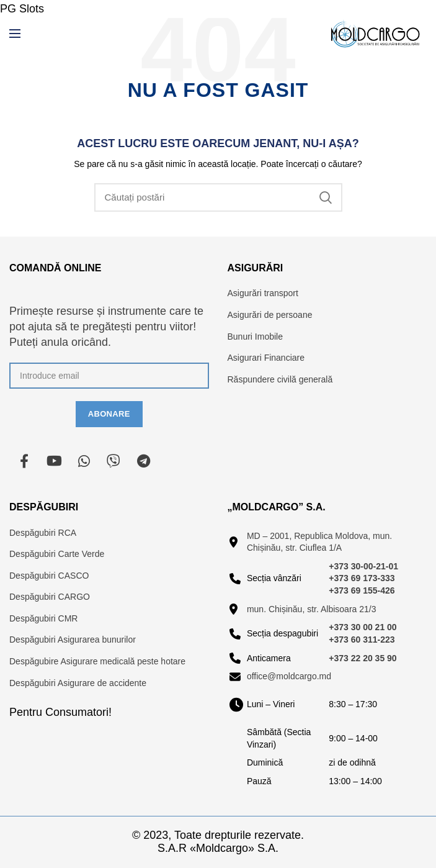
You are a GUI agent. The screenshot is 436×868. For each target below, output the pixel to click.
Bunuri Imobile (256, 337)
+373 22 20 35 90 (363, 658)
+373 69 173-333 (362, 578)
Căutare (326, 197)
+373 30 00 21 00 (363, 627)
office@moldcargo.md (289, 676)
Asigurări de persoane (270, 315)
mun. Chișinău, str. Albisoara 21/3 (312, 609)
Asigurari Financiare (266, 358)
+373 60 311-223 (362, 640)
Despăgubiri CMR (43, 618)
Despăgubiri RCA (43, 533)
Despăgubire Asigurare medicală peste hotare (97, 661)
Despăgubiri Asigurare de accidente (78, 683)
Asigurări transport (263, 293)
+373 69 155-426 (362, 590)
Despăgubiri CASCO (49, 576)
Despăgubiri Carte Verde (57, 554)
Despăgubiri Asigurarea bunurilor (73, 640)
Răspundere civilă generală (280, 379)
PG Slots (22, 9)
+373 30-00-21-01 (363, 566)
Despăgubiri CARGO (50, 597)
